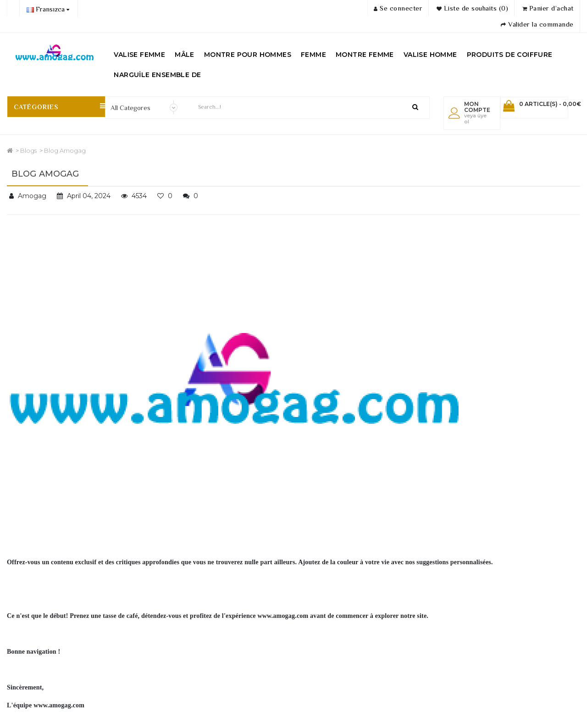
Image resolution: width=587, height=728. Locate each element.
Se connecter (398, 8)
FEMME (313, 55)
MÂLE (185, 55)
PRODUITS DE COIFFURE (510, 55)
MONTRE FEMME (365, 55)
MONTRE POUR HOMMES (248, 55)
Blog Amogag (65, 150)
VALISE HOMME (430, 55)
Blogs (28, 150)
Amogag (32, 196)
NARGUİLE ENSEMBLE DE (157, 75)
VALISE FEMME (139, 55)
